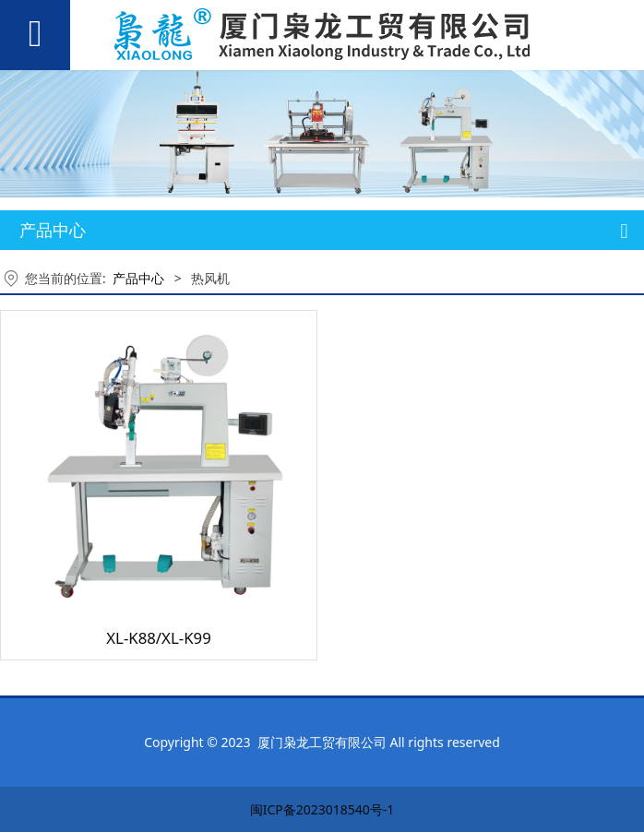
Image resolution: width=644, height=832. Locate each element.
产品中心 (138, 278)
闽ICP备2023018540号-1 (322, 809)
